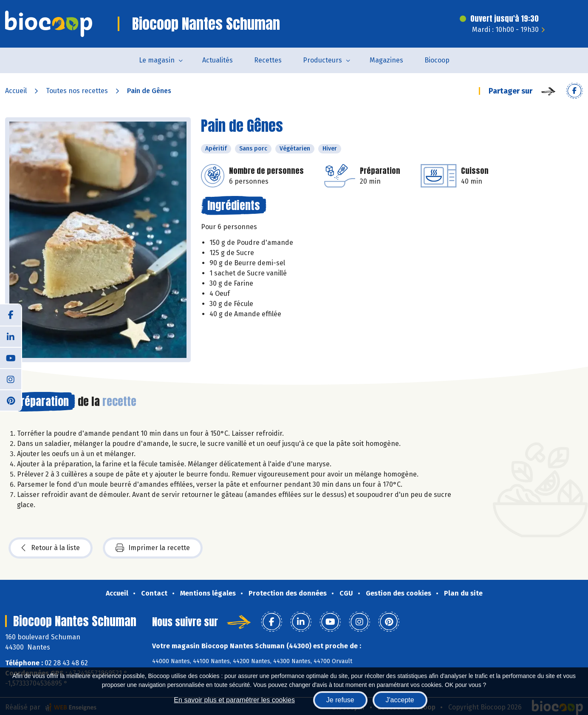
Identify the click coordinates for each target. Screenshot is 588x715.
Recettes (268, 60)
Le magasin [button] (157, 60)
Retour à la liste (51, 548)
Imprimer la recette (153, 548)
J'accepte (400, 700)
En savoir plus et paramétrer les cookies (234, 700)
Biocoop (437, 60)
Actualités (218, 60)
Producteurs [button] (322, 60)
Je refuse (340, 700)
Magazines (386, 60)
